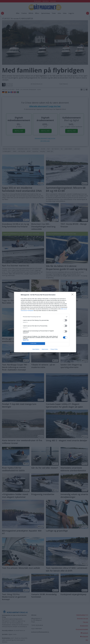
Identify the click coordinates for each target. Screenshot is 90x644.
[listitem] (45, 317)
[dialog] (45, 322)
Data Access (45, 349)
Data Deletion (36, 349)
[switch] (65, 320)
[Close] (73, 295)
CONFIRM (33, 343)
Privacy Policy (54, 349)
